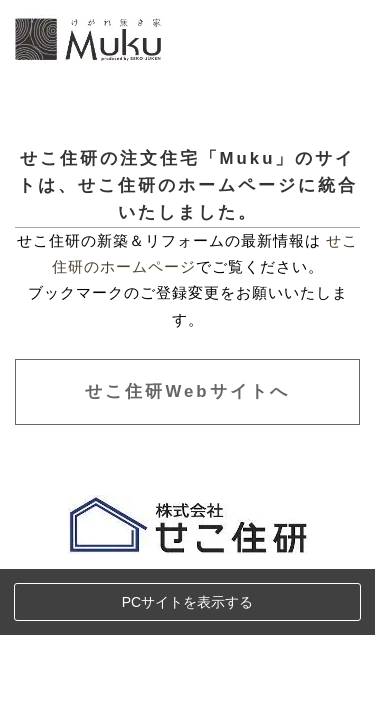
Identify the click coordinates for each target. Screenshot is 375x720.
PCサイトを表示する (187, 602)
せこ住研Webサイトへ (187, 391)
